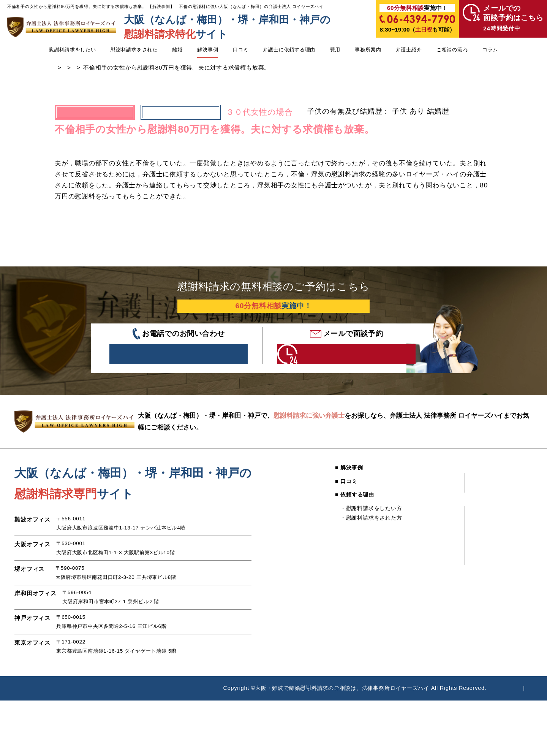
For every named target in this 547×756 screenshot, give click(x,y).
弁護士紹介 (409, 50)
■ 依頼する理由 (349, 525)
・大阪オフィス (425, 558)
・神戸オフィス (425, 587)
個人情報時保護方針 (457, 718)
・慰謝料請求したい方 (504, 525)
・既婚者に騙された (300, 521)
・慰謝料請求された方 (504, 534)
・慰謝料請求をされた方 (365, 548)
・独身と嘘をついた (300, 558)
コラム (490, 50)
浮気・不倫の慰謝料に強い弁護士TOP (106, 71)
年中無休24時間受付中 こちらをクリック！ (334, 380)
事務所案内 (368, 50)
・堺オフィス (423, 567)
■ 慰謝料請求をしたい (298, 498)
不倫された (181, 116)
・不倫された (292, 511)
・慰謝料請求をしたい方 (365, 538)
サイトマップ (516, 718)
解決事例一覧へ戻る (273, 235)
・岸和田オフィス (428, 577)
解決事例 (208, 50)
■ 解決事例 (343, 498)
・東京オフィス (425, 597)
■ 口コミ (341, 511)
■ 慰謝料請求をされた (298, 534)
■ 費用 (409, 498)
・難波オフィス (425, 548)
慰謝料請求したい (224, 71)
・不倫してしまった (300, 548)
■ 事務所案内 (417, 534)
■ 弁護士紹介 (488, 498)
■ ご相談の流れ (491, 511)
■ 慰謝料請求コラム (496, 548)
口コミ (241, 50)
